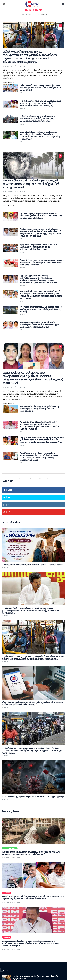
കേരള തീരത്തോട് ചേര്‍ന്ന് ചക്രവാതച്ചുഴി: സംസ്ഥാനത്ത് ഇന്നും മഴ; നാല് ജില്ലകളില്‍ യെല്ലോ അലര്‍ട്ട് (31, 184)
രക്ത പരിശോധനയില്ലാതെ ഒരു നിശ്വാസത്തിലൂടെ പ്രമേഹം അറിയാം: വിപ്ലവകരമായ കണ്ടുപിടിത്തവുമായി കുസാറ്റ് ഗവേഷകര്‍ (33, 378)
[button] (7, 4)
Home (22, 14)
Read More (9, 83)
